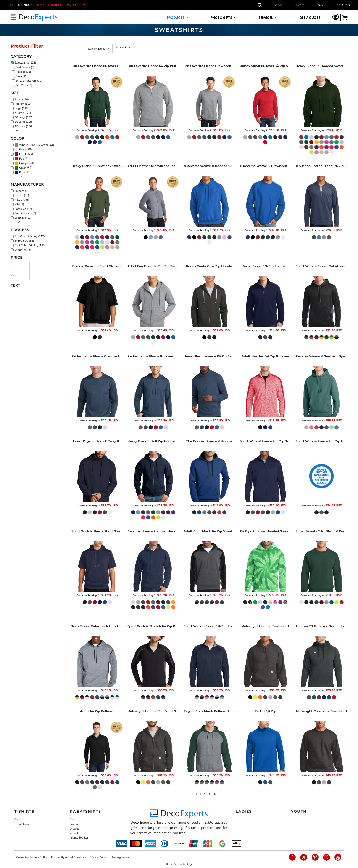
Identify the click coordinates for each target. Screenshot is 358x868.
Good (18, 820)
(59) (23, 168)
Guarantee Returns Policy (32, 857)
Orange (24, 163)
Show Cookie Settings (179, 864)
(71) (22, 159)
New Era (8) (22, 200)
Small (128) (22, 99)
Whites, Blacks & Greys (34, 145)
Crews (74, 820)
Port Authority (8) (25, 213)
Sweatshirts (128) (25, 63)
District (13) (22, 195)
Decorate (82, 130)
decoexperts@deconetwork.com (59, 5)
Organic (74, 829)
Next (216, 794)
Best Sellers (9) (25, 67)
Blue (22, 172)
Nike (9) (19, 204)
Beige (23, 149)
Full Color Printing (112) (30, 236)
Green (23, 168)
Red (22, 159)
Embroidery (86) (24, 241)
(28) (23, 149)
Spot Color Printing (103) (30, 245)
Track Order (342, 5)
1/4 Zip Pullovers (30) (29, 81)
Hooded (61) (23, 72)
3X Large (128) (24, 122)
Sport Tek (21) (23, 218)
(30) (24, 154)
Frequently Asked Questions (69, 857)
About (278, 5)
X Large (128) (23, 113)
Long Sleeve (22, 824)
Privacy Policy (98, 857)
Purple (23, 154)
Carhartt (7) (21, 191)
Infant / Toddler (79, 838)
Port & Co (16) (23, 209)
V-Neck (74, 833)
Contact (299, 5)
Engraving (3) (23, 250)
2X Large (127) (24, 117)
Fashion (75, 824)
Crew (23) (22, 76)
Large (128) (21, 108)
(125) (23, 172)
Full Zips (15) (24, 85)
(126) (35, 145)
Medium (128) (23, 104)
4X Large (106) (24, 126)
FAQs (319, 5)
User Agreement (121, 857)
